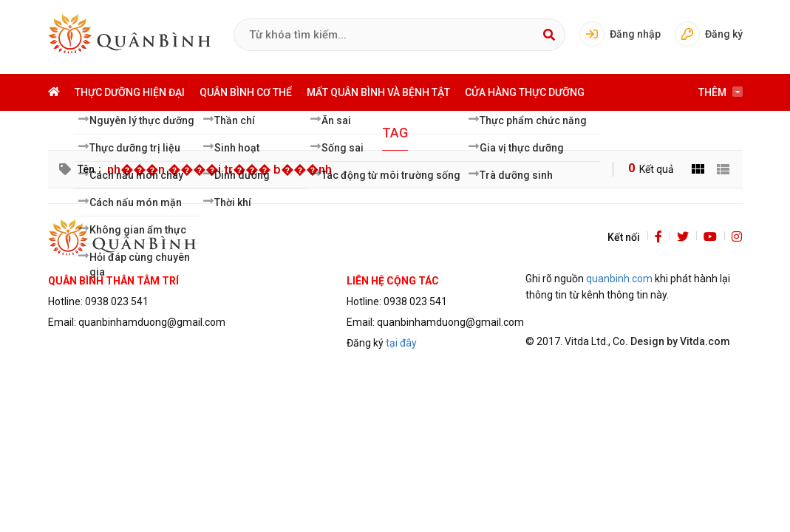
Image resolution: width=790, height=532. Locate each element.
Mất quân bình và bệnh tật (378, 92)
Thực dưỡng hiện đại (130, 92)
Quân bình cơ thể (246, 92)
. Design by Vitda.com (678, 341)
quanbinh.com (619, 279)
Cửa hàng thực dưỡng (525, 92)
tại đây (401, 343)
